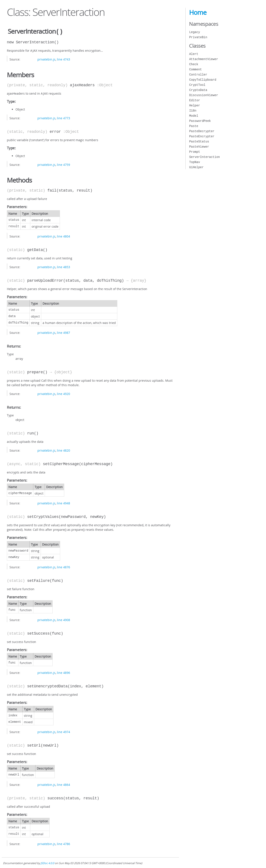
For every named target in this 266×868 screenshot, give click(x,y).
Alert (194, 54)
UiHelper (196, 167)
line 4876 (63, 567)
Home (198, 12)
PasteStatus (199, 141)
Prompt (194, 152)
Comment (195, 69)
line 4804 (63, 236)
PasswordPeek (200, 121)
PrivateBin (198, 37)
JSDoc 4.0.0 (47, 863)
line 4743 (63, 59)
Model (194, 116)
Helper (194, 105)
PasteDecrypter (202, 131)
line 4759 (63, 164)
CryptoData (198, 90)
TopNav (194, 162)
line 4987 (63, 332)
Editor (194, 100)
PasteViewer (199, 147)
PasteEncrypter (202, 136)
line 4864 (63, 784)
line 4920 (63, 393)
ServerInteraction (204, 157)
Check (194, 64)
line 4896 (63, 672)
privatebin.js (46, 59)
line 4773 (63, 118)
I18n (193, 111)
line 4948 (63, 503)
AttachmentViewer (203, 59)
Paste (194, 126)
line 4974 (63, 731)
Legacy (194, 32)
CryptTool (197, 85)
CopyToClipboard (203, 80)
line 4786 (63, 843)
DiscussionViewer (203, 95)
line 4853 (63, 267)
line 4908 (63, 619)
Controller (198, 75)
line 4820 (63, 450)
